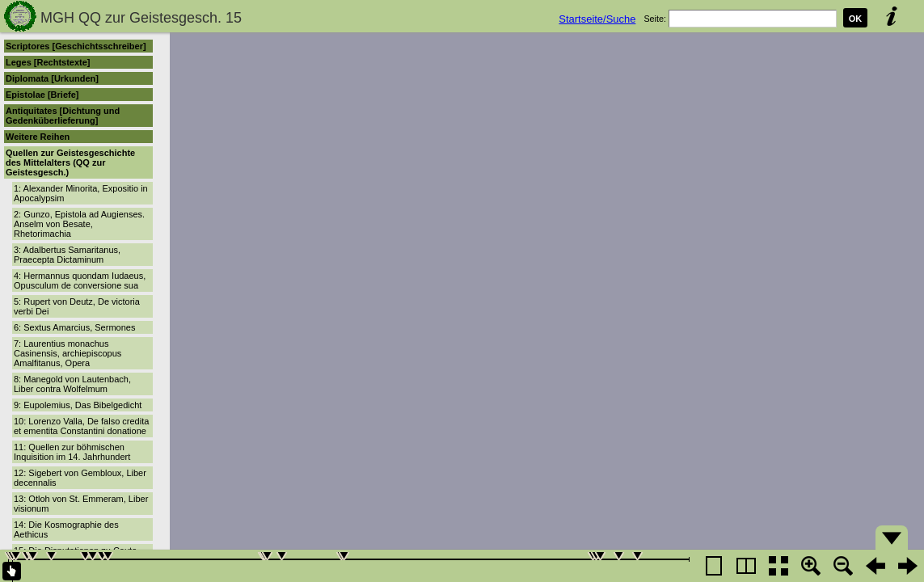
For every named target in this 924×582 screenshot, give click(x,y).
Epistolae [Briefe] (42, 95)
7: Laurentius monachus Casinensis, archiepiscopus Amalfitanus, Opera (68, 353)
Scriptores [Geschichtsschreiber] (76, 46)
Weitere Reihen (38, 137)
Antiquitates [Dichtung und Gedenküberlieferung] (63, 116)
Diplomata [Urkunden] (52, 78)
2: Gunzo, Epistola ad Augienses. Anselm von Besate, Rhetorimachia (79, 224)
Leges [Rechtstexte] (48, 62)
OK (856, 19)
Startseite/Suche (597, 19)
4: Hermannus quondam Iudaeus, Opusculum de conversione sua (80, 280)
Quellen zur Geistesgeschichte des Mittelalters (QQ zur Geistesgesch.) (70, 162)
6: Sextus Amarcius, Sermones (74, 327)
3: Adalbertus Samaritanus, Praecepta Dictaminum (67, 255)
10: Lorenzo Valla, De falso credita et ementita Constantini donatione (81, 426)
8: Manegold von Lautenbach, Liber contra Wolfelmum (72, 384)
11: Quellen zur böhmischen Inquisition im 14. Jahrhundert (72, 452)
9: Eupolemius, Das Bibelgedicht (78, 405)
